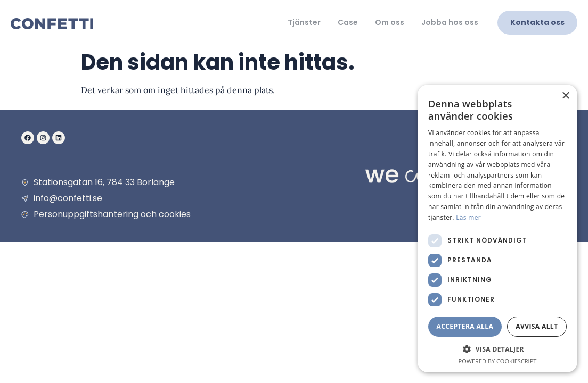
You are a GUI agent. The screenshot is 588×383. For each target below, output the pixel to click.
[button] (497, 349)
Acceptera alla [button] (465, 326)
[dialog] (497, 228)
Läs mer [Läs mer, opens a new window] (468, 217)
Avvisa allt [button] (537, 326)
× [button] (565, 96)
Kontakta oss (537, 22)
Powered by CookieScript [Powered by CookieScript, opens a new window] (498, 361)
